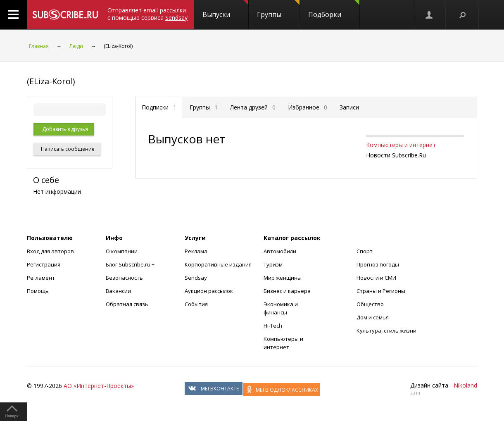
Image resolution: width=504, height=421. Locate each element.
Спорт (365, 251)
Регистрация (44, 264)
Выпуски (225, 10)
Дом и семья (373, 317)
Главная (39, 46)
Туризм (273, 264)
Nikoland (465, 385)
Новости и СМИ (376, 278)
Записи (349, 107)
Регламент (41, 278)
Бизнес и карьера (287, 291)
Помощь (38, 291)
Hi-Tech (273, 326)
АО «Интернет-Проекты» (99, 386)
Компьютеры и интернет (401, 145)
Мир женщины (283, 278)
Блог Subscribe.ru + (131, 264)
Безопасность (124, 278)
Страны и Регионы (381, 291)
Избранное (308, 107)
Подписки (159, 107)
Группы (278, 10)
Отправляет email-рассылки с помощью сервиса (147, 14)
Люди (76, 46)
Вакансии (118, 291)
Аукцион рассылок (209, 291)
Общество (370, 304)
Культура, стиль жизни (386, 331)
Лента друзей (253, 107)
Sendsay (196, 278)
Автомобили (280, 251)
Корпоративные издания (218, 264)
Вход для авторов (50, 251)
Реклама (196, 251)
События (196, 304)
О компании (122, 251)
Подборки (334, 10)
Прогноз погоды (378, 264)
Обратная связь (127, 304)
